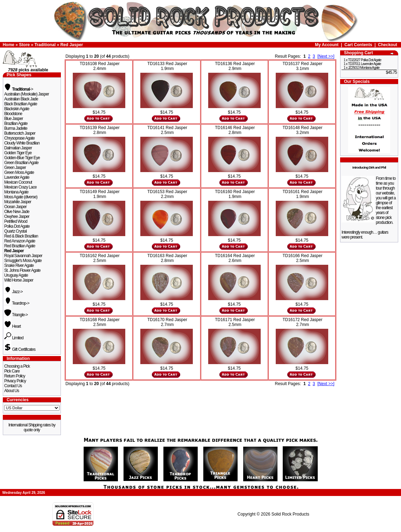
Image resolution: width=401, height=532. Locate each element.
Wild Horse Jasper (19, 280)
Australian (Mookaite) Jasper (27, 94)
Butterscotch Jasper (20, 133)
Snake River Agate (19, 265)
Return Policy (15, 376)
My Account (327, 45)
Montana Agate (16, 192)
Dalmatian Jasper (18, 148)
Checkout (388, 45)
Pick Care (12, 371)
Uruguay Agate (16, 275)
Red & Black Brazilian (21, 236)
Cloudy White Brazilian (22, 143)
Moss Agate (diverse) (21, 197)
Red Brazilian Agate (20, 246)
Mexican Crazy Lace (20, 187)
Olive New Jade (17, 212)
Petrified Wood (16, 221)
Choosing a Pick (17, 366)
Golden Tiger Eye (18, 153)
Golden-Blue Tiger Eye (22, 158)
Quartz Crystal (15, 231)
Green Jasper (15, 168)
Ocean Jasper (15, 207)
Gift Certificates (20, 349)
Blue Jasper (13, 119)
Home (9, 45)
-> (19, 89)
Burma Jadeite (16, 128)
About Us (12, 391)
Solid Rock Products (290, 514)
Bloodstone (13, 114)
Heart (12, 326)
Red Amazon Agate (20, 241)
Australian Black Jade (21, 99)
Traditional (45, 45)
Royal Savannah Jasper (23, 256)
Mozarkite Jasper (18, 202)
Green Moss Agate (19, 172)
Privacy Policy (15, 381)
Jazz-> (13, 292)
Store (24, 45)
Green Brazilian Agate (21, 163)
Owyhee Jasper (17, 217)
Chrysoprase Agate (19, 138)
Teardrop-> (17, 303)
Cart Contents (358, 45)
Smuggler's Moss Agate (23, 261)
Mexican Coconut (18, 182)
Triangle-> (16, 315)
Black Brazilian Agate (21, 104)
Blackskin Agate (17, 109)
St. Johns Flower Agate (22, 270)
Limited (14, 338)
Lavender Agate (17, 177)
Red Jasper (72, 45)
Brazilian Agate (16, 123)
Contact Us (13, 386)
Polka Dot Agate (17, 226)
